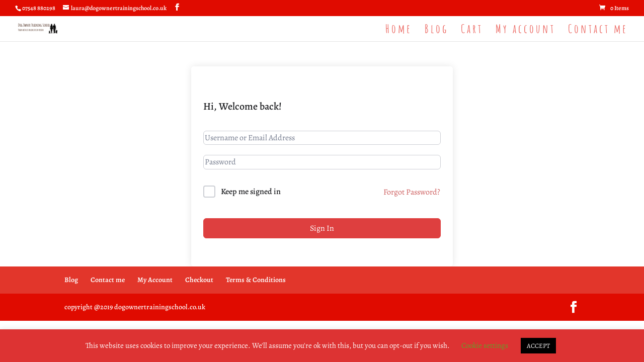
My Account (155, 280)
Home (399, 31)
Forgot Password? (412, 192)
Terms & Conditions (256, 280)
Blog (436, 31)
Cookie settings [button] (485, 345)
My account (526, 31)
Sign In (322, 228)
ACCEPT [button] (538, 346)
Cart (472, 31)
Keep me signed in (251, 192)
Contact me (598, 31)
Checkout (199, 280)
